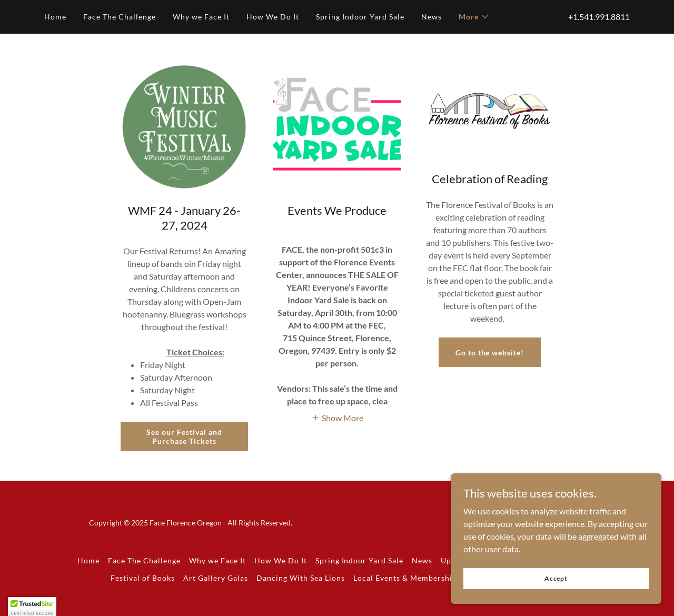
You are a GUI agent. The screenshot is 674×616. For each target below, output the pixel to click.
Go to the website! (490, 352)
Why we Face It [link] (201, 17)
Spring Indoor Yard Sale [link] (360, 17)
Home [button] (88, 560)
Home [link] (55, 17)
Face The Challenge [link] (120, 17)
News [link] (432, 17)
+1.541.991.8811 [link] (599, 17)
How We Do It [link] (273, 17)
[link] (595, 528)
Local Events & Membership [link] (405, 578)
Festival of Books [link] (143, 578)
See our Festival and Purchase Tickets (184, 436)
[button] (474, 17)
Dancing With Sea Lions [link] (301, 578)
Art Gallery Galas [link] (216, 578)
